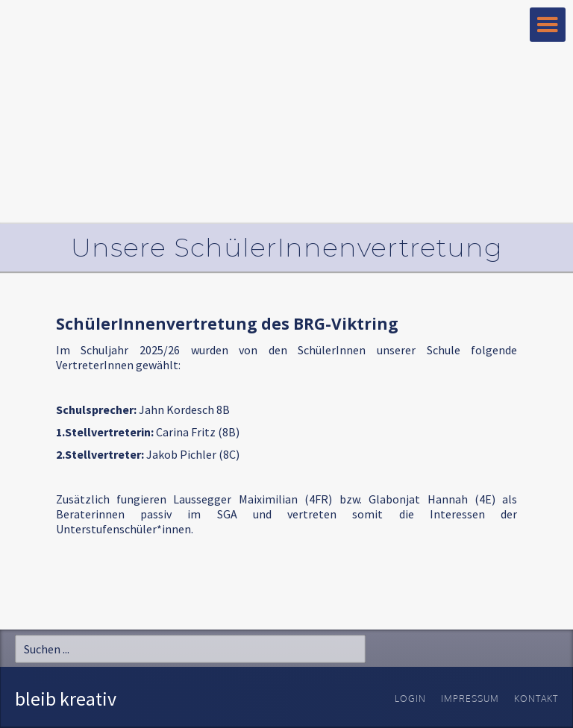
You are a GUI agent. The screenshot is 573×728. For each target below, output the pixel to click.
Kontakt (536, 699)
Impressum (470, 699)
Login (410, 699)
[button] (548, 25)
